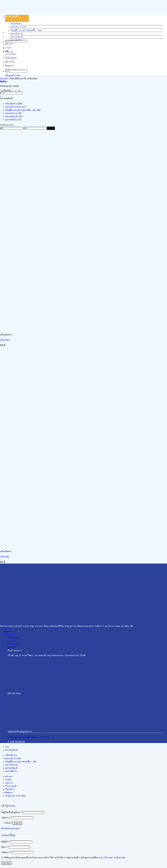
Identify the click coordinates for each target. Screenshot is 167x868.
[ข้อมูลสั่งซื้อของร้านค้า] (10, 91)
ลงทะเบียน (6, 863)
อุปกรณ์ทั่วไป (16, 40)
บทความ (9, 52)
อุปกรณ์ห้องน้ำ (17, 37)
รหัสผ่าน (6, 818)
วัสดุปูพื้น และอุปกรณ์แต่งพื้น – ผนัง (26, 30)
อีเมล (4, 847)
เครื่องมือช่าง (16, 24)
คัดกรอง (51, 128)
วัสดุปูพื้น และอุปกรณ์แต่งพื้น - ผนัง (21, 110)
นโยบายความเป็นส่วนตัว (114, 858)
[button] (3, 82)
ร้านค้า (8, 48)
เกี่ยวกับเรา (10, 789)
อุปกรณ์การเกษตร (18, 27)
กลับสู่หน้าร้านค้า (13, 76)
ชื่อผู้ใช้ (5, 842)
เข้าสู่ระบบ (17, 823)
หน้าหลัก (4, 79)
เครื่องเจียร (5, 340)
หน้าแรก (9, 44)
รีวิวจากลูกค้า (11, 786)
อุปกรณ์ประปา (17, 34)
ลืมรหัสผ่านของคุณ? (11, 828)
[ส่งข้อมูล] (6, 74)
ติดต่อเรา (9, 792)
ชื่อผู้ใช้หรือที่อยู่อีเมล (11, 812)
